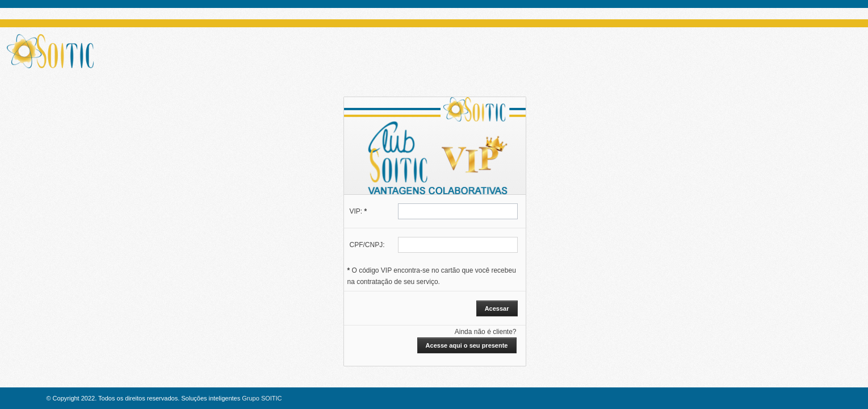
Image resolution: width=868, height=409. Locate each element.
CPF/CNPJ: (367, 245)
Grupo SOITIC (262, 398)
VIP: (358, 211)
